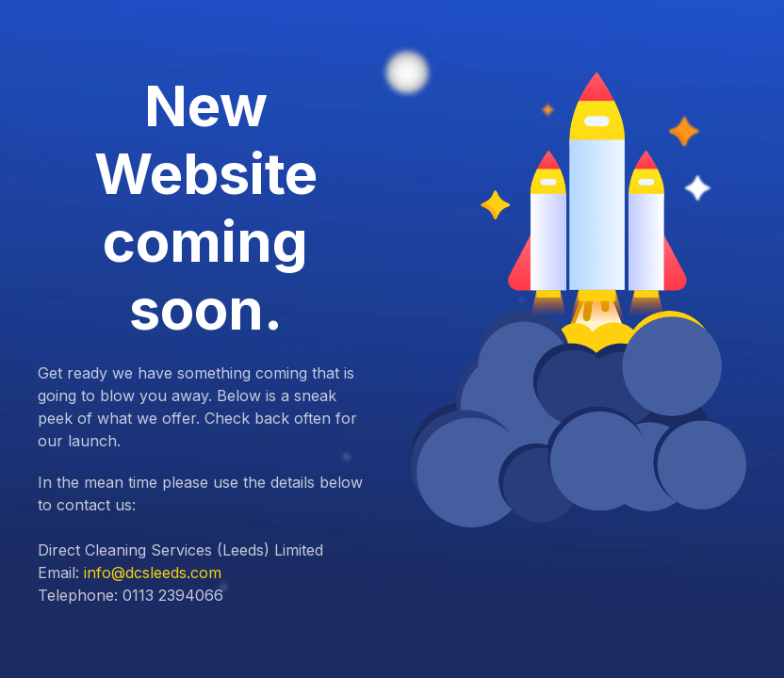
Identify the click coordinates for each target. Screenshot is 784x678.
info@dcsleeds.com (153, 573)
